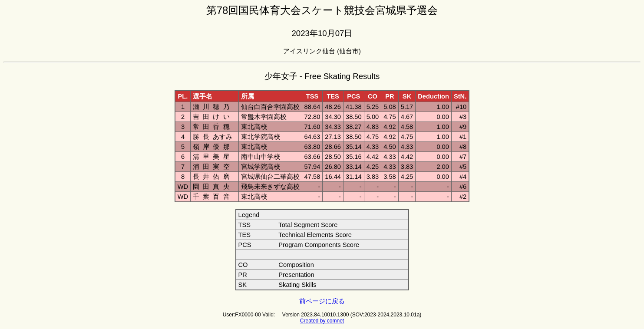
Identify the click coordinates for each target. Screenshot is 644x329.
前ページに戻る (322, 301)
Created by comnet (322, 321)
